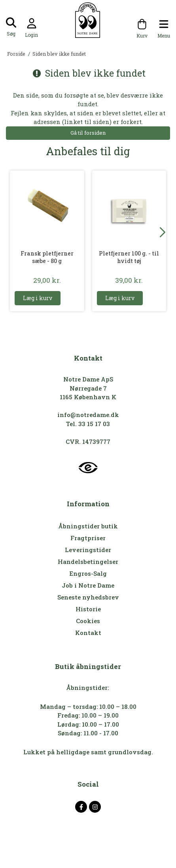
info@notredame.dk (88, 415)
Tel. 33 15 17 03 (88, 424)
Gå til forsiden (88, 133)
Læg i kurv (38, 298)
